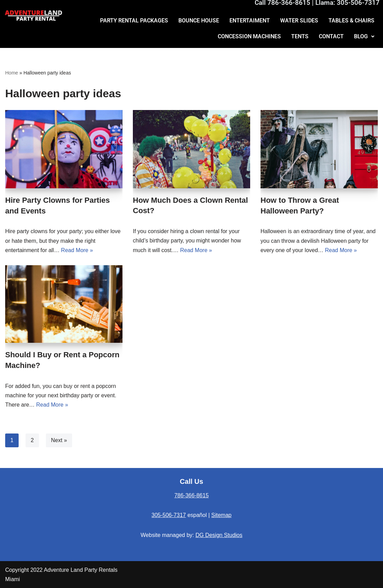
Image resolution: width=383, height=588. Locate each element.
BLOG (364, 36)
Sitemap (221, 515)
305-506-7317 (169, 515)
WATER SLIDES (299, 21)
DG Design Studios (219, 535)
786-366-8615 (191, 495)
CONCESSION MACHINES (249, 36)
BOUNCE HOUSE (199, 21)
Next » (59, 440)
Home (12, 73)
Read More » (77, 250)
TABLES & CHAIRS (351, 21)
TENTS (300, 36)
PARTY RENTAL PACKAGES (134, 21)
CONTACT (331, 36)
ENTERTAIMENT (250, 21)
